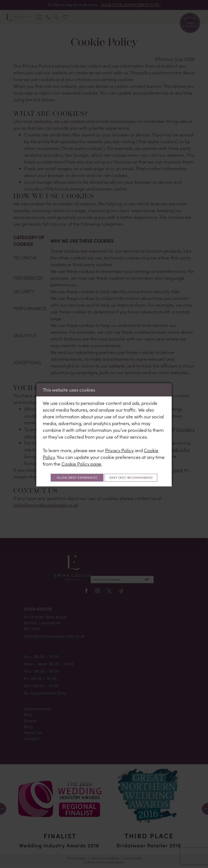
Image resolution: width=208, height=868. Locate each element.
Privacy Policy (119, 443)
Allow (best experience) (104, 471)
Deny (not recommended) (104, 484)
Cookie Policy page (81, 457)
